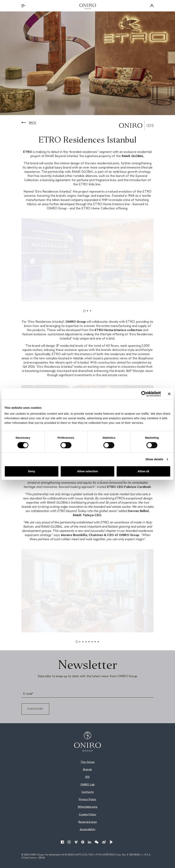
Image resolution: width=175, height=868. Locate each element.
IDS (88, 777)
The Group (87, 762)
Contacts (88, 792)
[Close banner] (169, 394)
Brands (87, 769)
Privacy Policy (88, 799)
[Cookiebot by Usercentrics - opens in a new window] (144, 394)
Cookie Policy (88, 814)
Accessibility (88, 829)
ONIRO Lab (88, 784)
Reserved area (87, 822)
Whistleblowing (88, 807)
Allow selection (87, 471)
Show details (154, 459)
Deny (32, 471)
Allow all (143, 471)
